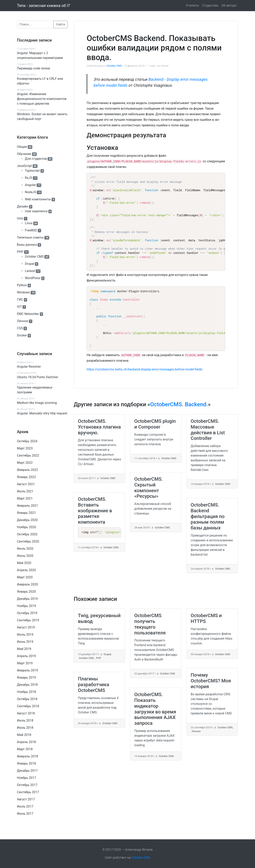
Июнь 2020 (25, 556)
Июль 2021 (25, 491)
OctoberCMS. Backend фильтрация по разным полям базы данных (208, 516)
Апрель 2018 (26, 742)
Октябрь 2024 (27, 441)
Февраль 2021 (27, 506)
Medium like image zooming (37, 403)
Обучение (24, 154)
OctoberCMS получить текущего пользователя (150, 624)
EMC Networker (28, 314)
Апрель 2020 (26, 570)
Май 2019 (24, 649)
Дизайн (23, 206)
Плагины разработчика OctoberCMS (94, 685)
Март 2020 (25, 577)
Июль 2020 (25, 549)
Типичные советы (30, 237)
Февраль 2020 (27, 584)
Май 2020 (24, 563)
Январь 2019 (26, 678)
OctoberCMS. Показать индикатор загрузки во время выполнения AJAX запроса (155, 709)
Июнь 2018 (25, 728)
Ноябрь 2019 (26, 606)
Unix (20, 218)
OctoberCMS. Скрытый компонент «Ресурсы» (149, 488)
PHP (20, 252)
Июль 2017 (25, 806)
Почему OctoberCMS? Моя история (211, 681)
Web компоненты (38, 199)
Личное (23, 321)
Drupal (29, 264)
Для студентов (36, 159)
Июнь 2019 (25, 642)
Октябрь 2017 (27, 785)
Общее (22, 147)
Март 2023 (25, 448)
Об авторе (229, 5)
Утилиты (192, 5)
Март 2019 (25, 663)
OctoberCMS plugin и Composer (155, 424)
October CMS (34, 257)
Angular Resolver (29, 367)
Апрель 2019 (26, 656)
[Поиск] (35, 24)
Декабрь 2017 (27, 771)
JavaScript (24, 166)
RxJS (28, 178)
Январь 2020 (26, 592)
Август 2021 (26, 484)
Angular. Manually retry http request (42, 413)
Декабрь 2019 (27, 599)
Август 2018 (26, 713)
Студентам (210, 5)
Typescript (32, 171)
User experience (36, 211)
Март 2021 (25, 498)
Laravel (30, 271)
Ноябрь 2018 (26, 692)
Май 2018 (24, 735)
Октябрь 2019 (27, 613)
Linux (29, 223)
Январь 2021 (26, 513)
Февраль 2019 (27, 670)
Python (22, 285)
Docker (22, 335)
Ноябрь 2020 (26, 527)
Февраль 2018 (27, 756)
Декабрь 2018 (27, 685)
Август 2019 (26, 627)
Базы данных (27, 245)
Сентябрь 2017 (28, 792)
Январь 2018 (26, 763)
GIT (19, 307)
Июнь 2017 (25, 814)
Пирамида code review (34, 68)
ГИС (20, 300)
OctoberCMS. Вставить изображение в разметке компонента (95, 511)
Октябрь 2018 (27, 699)
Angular (30, 185)
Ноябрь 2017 (26, 778)
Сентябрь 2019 (28, 620)
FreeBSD (31, 230)
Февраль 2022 (27, 470)
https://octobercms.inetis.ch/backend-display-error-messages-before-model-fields (145, 369)
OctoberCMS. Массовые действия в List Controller (208, 430)
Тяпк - (44, 6)
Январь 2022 (26, 477)
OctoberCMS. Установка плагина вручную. (99, 427)
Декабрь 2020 (27, 520)
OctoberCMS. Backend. (179, 404)
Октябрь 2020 (27, 534)
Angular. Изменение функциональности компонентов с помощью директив (42, 99)
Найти (61, 24)
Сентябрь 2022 (28, 455)
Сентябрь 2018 (28, 706)
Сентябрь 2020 (28, 541)
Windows (23, 292)
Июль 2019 (25, 635)
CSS (20, 328)
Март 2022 (25, 463)
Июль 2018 (25, 720)
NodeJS (30, 192)
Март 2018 (25, 749)
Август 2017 (26, 799)
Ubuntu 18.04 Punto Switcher (38, 377)
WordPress (33, 278)
